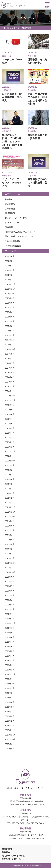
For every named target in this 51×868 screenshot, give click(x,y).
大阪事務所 (15, 28)
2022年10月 (10, 461)
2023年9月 (10, 410)
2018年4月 (10, 712)
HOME (5, 28)
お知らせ (9, 199)
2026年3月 (10, 270)
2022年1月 (10, 503)
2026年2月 (10, 275)
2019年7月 (10, 642)
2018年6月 (10, 702)
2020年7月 (10, 586)
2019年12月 (10, 619)
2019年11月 (10, 623)
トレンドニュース (13, 222)
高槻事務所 (10, 213)
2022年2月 (10, 498)
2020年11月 (10, 568)
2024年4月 (10, 377)
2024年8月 (10, 359)
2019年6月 (10, 646)
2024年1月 (10, 391)
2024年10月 (10, 349)
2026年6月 (10, 256)
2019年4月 (10, 656)
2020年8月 (10, 581)
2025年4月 (10, 321)
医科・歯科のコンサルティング (19, 236)
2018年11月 (10, 679)
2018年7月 (10, 698)
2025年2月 (10, 331)
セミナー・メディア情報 (16, 218)
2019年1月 (10, 670)
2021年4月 (10, 544)
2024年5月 (10, 372)
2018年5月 (10, 707)
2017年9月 (10, 744)
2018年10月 (10, 684)
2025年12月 (10, 284)
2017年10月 (10, 739)
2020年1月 (10, 614)
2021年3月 (10, 549)
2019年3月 (10, 660)
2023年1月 (10, 447)
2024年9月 (10, 354)
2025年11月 (10, 289)
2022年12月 (10, 451)
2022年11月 (10, 456)
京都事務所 (10, 209)
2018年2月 (10, 721)
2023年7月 (10, 419)
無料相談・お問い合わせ (13, 859)
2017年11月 (10, 735)
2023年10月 (10, 405)
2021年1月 (10, 558)
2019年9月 (10, 633)
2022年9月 (10, 465)
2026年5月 (10, 261)
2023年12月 (10, 396)
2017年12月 (10, 730)
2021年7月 (10, 530)
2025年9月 (10, 298)
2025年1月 (10, 335)
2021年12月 (10, 507)
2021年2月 (10, 554)
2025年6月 (10, 312)
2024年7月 (10, 363)
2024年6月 (10, 368)
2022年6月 (10, 479)
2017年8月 (10, 749)
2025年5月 (10, 317)
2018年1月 (10, 725)
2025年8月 (10, 303)
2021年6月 (10, 535)
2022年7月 (10, 475)
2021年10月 (10, 516)
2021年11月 (10, 512)
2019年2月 (10, 665)
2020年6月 (10, 591)
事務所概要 (7, 849)
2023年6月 (10, 424)
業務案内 (6, 852)
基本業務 (9, 227)
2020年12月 (10, 563)
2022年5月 (10, 484)
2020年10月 (10, 572)
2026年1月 (10, 280)
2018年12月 (10, 674)
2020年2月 (10, 609)
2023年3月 (10, 437)
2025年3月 (10, 326)
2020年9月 (10, 577)
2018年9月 (10, 688)
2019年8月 (10, 637)
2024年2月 (10, 386)
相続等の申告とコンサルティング (20, 232)
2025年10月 (10, 293)
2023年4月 (10, 433)
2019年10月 (10, 628)
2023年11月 (10, 400)
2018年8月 (10, 693)
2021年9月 (10, 521)
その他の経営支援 (13, 246)
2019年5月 (10, 651)
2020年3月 (10, 605)
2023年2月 (10, 442)
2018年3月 (10, 716)
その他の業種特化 (13, 241)
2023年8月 (10, 414)
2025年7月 (10, 307)
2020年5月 (10, 595)
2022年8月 (10, 470)
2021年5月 (10, 540)
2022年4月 (10, 489)
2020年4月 (10, 600)
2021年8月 (10, 526)
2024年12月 (10, 340)
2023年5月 (10, 428)
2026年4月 (10, 266)
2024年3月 (10, 382)
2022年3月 (10, 493)
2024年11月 (10, 345)
